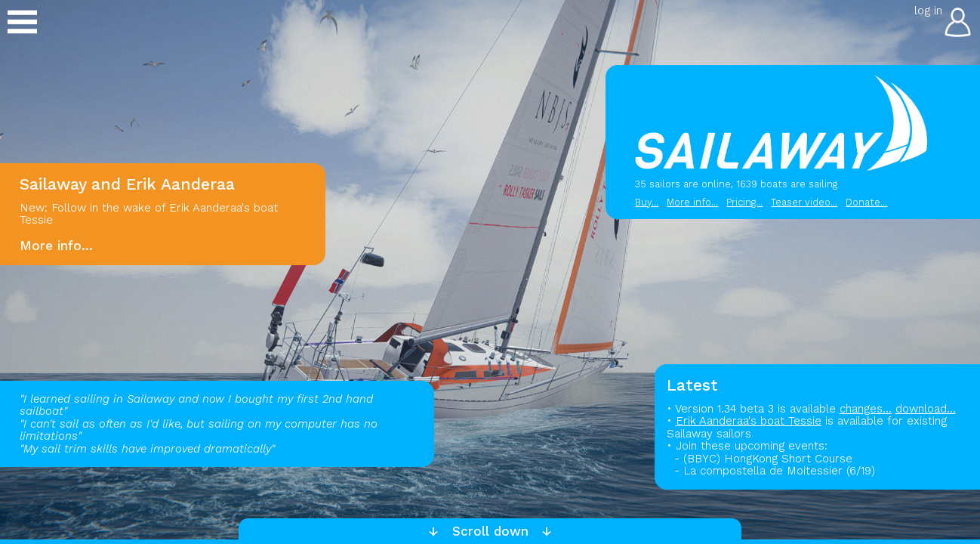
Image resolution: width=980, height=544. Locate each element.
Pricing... (744, 202)
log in (928, 11)
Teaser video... (804, 202)
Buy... (647, 202)
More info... (692, 202)
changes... (866, 409)
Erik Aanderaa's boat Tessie (749, 421)
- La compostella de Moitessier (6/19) (771, 471)
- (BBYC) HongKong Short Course (760, 459)
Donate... (866, 202)
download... (926, 409)
